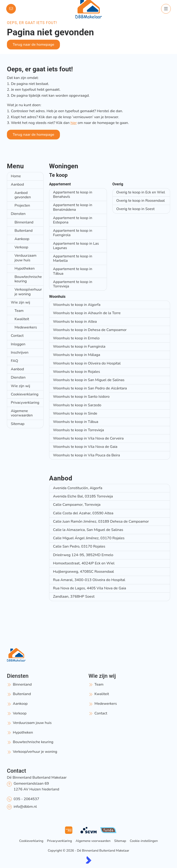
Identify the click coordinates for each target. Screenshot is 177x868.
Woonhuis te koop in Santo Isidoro (81, 397)
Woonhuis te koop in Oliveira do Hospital (87, 363)
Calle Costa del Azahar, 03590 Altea (83, 513)
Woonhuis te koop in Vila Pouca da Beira (86, 455)
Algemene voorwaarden (22, 413)
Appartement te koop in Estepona (73, 220)
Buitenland (24, 231)
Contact (17, 336)
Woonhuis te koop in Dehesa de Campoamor (90, 330)
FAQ (15, 361)
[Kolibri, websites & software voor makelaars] (88, 860)
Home (16, 176)
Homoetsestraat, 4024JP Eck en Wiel (84, 563)
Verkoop (21, 247)
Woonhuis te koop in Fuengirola (79, 347)
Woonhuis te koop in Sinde (75, 413)
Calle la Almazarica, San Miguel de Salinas (88, 530)
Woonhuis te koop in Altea (75, 322)
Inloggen (18, 344)
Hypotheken (25, 268)
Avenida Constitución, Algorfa (78, 488)
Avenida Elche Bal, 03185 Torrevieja (83, 496)
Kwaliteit (22, 319)
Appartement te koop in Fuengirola (73, 233)
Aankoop (22, 239)
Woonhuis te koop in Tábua (76, 422)
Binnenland (24, 222)
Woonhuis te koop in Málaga (77, 355)
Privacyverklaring (25, 403)
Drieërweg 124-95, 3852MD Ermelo (83, 555)
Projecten (22, 205)
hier (74, 123)
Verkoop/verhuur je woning (28, 292)
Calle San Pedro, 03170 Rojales (79, 546)
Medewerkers (26, 327)
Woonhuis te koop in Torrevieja (78, 430)
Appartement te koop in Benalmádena (73, 207)
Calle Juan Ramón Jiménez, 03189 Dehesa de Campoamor (101, 521)
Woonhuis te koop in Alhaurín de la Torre (87, 313)
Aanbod (17, 184)
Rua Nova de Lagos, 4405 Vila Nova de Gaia (90, 588)
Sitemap (18, 424)
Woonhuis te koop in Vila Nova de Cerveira (88, 438)
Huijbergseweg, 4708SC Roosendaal (83, 572)
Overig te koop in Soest (136, 209)
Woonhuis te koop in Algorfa (77, 305)
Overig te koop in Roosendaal (141, 201)
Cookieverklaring (25, 394)
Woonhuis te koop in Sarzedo (77, 405)
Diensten (18, 214)
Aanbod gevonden (23, 195)
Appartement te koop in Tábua (73, 271)
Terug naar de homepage (33, 45)
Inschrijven (20, 353)
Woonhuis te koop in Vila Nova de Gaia (85, 447)
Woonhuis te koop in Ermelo (76, 338)
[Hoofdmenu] (166, 9)
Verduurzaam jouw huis (25, 258)
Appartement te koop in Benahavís (73, 194)
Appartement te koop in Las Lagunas (76, 246)
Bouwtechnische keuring (28, 279)
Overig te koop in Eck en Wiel (141, 192)
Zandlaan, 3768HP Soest (74, 597)
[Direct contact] (11, 9)
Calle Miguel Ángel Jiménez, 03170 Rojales (89, 538)
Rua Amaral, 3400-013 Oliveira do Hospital (89, 580)
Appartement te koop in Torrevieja (73, 284)
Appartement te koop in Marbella (73, 258)
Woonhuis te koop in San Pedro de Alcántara (90, 388)
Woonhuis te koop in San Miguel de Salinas (89, 380)
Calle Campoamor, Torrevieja (77, 505)
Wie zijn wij (20, 302)
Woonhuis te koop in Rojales (77, 372)
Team (19, 311)
